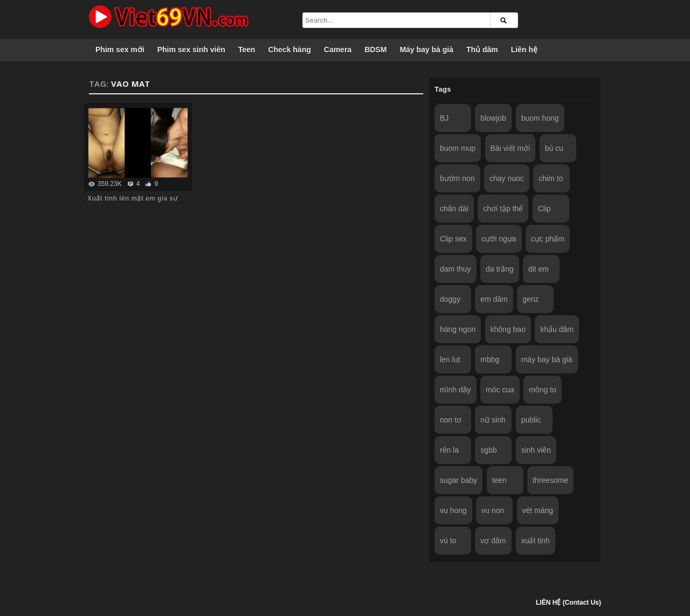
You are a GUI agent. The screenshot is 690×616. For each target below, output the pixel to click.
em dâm (494, 299)
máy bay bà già (547, 359)
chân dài (454, 209)
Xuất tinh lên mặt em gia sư (132, 198)
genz (530, 299)
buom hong (540, 118)
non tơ (451, 420)
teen (499, 480)
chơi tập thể (503, 209)
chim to (551, 178)
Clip (544, 209)
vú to (448, 541)
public (531, 420)
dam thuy (456, 269)
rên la (449, 450)
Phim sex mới (120, 50)
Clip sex (453, 239)
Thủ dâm (482, 50)
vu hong (453, 510)
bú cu (554, 148)
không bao (508, 329)
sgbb (488, 450)
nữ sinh (493, 420)
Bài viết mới (510, 148)
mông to (543, 390)
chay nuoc (507, 178)
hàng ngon (458, 329)
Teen (247, 50)
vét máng (538, 510)
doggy (450, 299)
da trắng (500, 269)
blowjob (493, 118)
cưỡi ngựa (499, 239)
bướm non (457, 178)
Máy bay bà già (426, 50)
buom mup (458, 148)
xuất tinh (536, 541)
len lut (450, 359)
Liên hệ (524, 50)
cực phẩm (548, 239)
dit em (539, 269)
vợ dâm (493, 541)
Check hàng (289, 50)
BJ (444, 118)
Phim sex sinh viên (191, 50)
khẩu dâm (557, 329)
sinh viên (536, 450)
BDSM (375, 50)
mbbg (490, 359)
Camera (338, 50)
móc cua (500, 390)
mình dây (456, 390)
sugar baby (458, 480)
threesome (550, 480)
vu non (493, 510)
